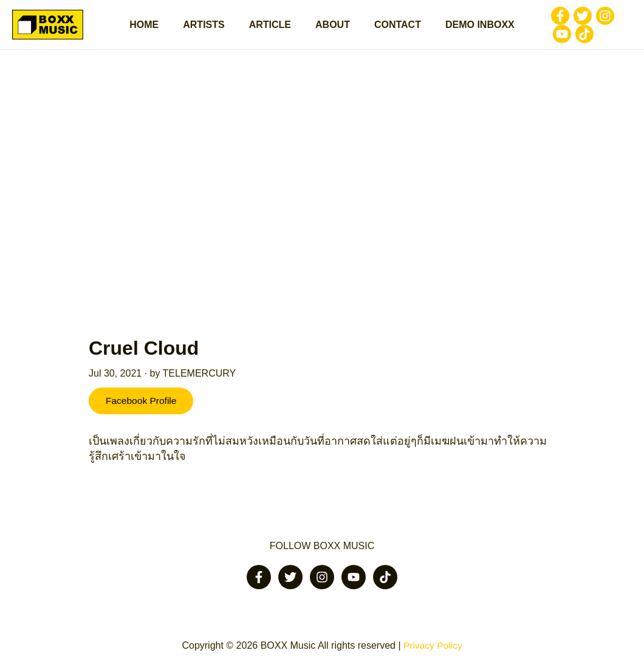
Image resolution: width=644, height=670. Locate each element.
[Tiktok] (547, 37)
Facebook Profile (143, 407)
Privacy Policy (433, 645)
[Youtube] (613, 19)
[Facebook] (546, 19)
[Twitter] (568, 19)
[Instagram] (591, 19)
